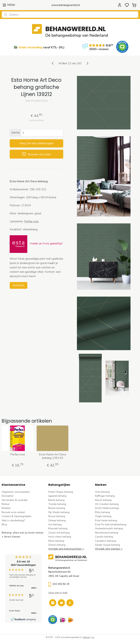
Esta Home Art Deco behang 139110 (53, 456)
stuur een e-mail (58, 593)
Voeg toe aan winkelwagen (36, 143)
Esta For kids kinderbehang (111, 524)
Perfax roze (31, 221)
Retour (6, 504)
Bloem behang (57, 508)
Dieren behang (57, 545)
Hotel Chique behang (61, 492)
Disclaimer (8, 496)
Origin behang (103, 516)
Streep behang (57, 520)
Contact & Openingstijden (17, 516)
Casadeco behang (105, 541)
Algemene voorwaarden (16, 492)
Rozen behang (57, 516)
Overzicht (19, 285)
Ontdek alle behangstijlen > (66, 549)
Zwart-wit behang (59, 533)
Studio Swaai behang (107, 545)
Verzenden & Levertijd (14, 500)
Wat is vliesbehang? (13, 520)
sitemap (86, 637)
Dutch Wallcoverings (107, 508)
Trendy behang (57, 504)
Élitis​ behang (102, 512)
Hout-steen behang (60, 537)
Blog (4, 524)
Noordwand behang (107, 533)
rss (93, 637)
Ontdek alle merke (107, 549)
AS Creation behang (107, 504)
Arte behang (102, 492)
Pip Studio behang (59, 512)
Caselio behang (104, 537)
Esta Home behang (106, 520)
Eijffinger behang (105, 496)
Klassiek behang (58, 528)
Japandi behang (57, 496)
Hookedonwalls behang (109, 528)
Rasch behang (103, 500)
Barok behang (56, 500)
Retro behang (56, 541)
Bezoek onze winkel (13, 512)
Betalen (6, 508)
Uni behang (55, 524)
